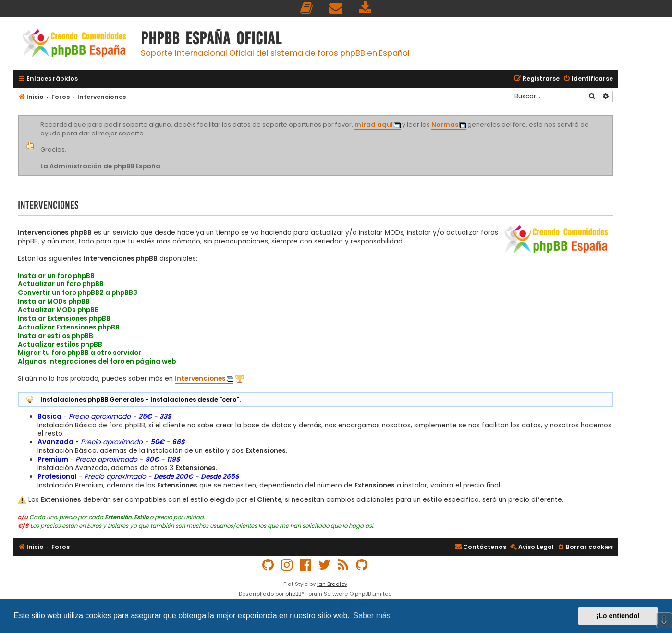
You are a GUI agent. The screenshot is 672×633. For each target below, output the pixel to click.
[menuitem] (307, 8)
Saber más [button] (372, 615)
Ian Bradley (332, 584)
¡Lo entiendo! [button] (618, 616)
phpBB (293, 594)
